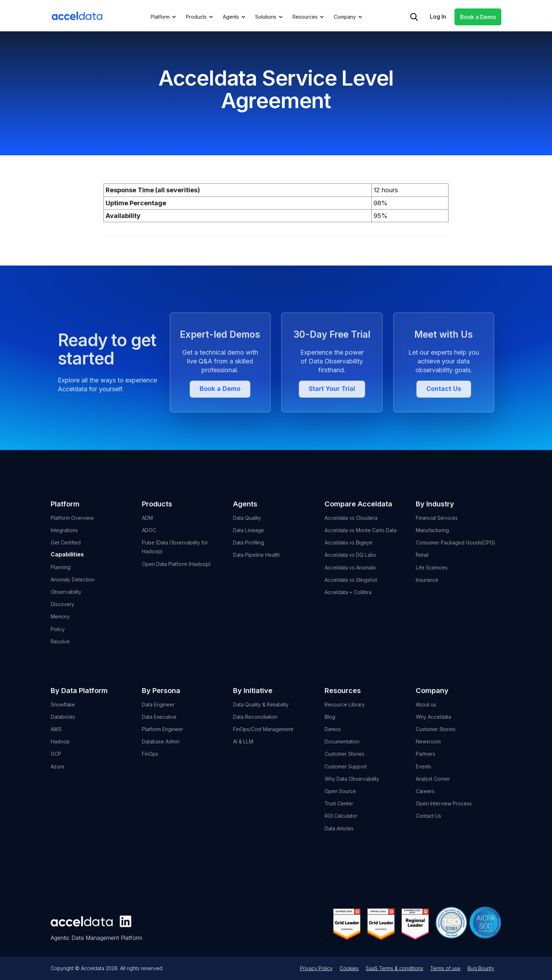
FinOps (150, 764)
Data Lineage (249, 541)
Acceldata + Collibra (348, 603)
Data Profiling (249, 553)
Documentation (342, 752)
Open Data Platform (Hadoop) (176, 574)
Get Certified (66, 553)
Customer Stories (344, 764)
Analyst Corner (433, 789)
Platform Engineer (162, 740)
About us (426, 715)
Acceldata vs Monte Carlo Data (360, 541)
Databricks (63, 727)
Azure (58, 777)
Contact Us (444, 420)
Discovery (62, 615)
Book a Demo (478, 17)
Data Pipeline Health (256, 565)
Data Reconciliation (255, 727)
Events (424, 777)
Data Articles (339, 839)
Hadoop (60, 752)
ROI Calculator (341, 826)
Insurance (427, 590)
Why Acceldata (433, 727)
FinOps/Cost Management (263, 740)
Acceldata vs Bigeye (349, 553)
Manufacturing (432, 541)
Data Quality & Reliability (261, 715)
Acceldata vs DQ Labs (350, 565)
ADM (147, 528)
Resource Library (345, 715)
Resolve (60, 652)
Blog (330, 727)
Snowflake (63, 715)
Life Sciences (432, 578)
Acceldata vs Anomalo (350, 578)
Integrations (64, 541)
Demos (333, 740)
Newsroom (428, 752)
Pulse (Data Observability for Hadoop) (175, 557)
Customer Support (346, 777)
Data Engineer (158, 715)
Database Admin (161, 752)
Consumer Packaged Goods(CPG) (456, 553)
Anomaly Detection (73, 590)
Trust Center (339, 814)
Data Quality (247, 528)
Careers (425, 802)
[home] (77, 16)
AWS (56, 740)
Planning (61, 577)
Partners (425, 764)
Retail (422, 565)
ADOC (149, 541)
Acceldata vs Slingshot (351, 590)
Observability (66, 602)
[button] (162, 17)
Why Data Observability (352, 789)
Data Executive (159, 727)
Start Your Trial (332, 420)
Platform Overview (72, 528)
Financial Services (437, 528)
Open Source (340, 802)
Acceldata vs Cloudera (351, 528)
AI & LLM (243, 752)
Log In (438, 17)
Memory (60, 627)
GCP (56, 764)
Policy (58, 639)
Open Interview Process (444, 814)
